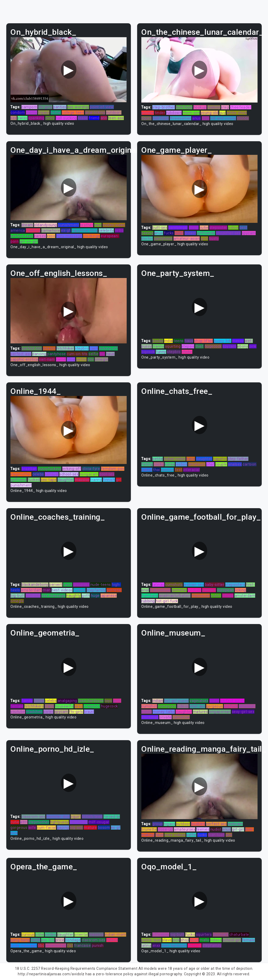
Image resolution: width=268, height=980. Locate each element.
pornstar (114, 590)
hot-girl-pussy (176, 701)
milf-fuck (161, 118)
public (216, 596)
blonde (243, 118)
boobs (158, 341)
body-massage (24, 945)
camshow (181, 717)
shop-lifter (204, 341)
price (60, 940)
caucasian (79, 822)
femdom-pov (113, 469)
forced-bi (112, 817)
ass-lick (48, 940)
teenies (203, 829)
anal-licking (95, 112)
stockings (91, 236)
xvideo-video (114, 225)
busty (214, 239)
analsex (235, 464)
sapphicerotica (85, 230)
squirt (146, 118)
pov (91, 359)
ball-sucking (66, 118)
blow (71, 359)
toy (102, 354)
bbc (41, 945)
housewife (64, 706)
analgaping (67, 701)
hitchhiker (65, 348)
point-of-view (102, 107)
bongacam (89, 474)
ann (104, 118)
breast (190, 233)
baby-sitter (215, 585)
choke (187, 352)
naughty (74, 596)
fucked (34, 480)
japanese (109, 596)
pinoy (50, 118)
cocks (159, 464)
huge (95, 596)
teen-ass (116, 118)
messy (238, 341)
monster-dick (58, 817)
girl (119, 480)
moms (32, 112)
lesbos (181, 464)
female (17, 706)
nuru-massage (69, 236)
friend (94, 118)
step (225, 107)
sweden (209, 590)
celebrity (106, 230)
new (98, 225)
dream (27, 225)
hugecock (213, 346)
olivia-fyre (91, 469)
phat (210, 464)
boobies (198, 824)
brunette (149, 829)
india (168, 341)
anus (196, 118)
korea (170, 464)
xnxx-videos (175, 835)
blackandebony (35, 585)
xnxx (156, 945)
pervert (56, 585)
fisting (147, 464)
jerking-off (108, 348)
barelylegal (178, 228)
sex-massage (53, 596)
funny (161, 352)
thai (157, 470)
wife (32, 828)
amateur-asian (187, 239)
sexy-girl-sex (243, 712)
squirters (204, 934)
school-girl (232, 940)
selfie (93, 354)
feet (179, 470)
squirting (173, 346)
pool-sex (107, 474)
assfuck (231, 706)
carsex (40, 236)
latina (146, 945)
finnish (109, 480)
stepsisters (235, 585)
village (228, 596)
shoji (185, 940)
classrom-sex (33, 817)
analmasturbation (175, 596)
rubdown (174, 113)
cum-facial (46, 828)
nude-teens (101, 585)
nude (179, 233)
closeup (195, 945)
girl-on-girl (29, 241)
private (148, 113)
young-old (210, 113)
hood (194, 940)
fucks (169, 233)
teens (179, 341)
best (243, 228)
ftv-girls (45, 107)
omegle (101, 359)
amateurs (197, 464)
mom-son (191, 113)
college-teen (73, 112)
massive (82, 480)
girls (205, 239)
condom (18, 112)
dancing (39, 354)
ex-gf (66, 230)
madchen (34, 712)
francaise (83, 945)
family (27, 701)
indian (158, 701)
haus (110, 354)
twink (35, 940)
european (225, 590)
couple (221, 464)
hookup (200, 107)
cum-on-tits (77, 354)
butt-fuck (184, 107)
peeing (147, 233)
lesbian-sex (194, 585)
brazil (89, 712)
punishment (68, 225)
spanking (36, 118)
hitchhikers (34, 706)
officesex (161, 934)
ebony (243, 346)
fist (70, 945)
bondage (73, 940)
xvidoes (194, 590)
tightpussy (60, 822)
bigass (44, 112)
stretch (49, 348)
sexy (79, 706)
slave (167, 940)
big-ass (76, 828)
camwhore (51, 230)
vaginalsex (199, 701)
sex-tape (49, 480)
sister (48, 712)
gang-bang (20, 940)
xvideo (51, 934)
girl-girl (238, 829)
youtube (18, 712)
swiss (23, 118)
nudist (216, 829)
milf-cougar (99, 822)
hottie (56, 112)
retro (119, 230)
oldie (40, 934)
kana (191, 459)
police (233, 228)
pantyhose (163, 239)
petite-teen (151, 940)
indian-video (175, 459)
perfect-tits (32, 348)
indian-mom (115, 934)
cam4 (61, 359)
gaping (63, 828)
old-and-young (223, 118)
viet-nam (47, 359)
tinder (160, 113)
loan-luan (216, 835)
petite (81, 359)
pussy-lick (223, 341)
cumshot (149, 706)
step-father (238, 459)
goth (86, 596)
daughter (66, 480)
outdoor (183, 824)
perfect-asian (232, 701)
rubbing (148, 601)
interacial (191, 470)
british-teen (92, 817)
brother (87, 225)
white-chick (237, 113)
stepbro (82, 348)
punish (98, 945)
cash (94, 348)
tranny (158, 346)
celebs (38, 474)
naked (147, 470)
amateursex (185, 829)
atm (24, 822)
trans (49, 706)
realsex (214, 107)
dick (14, 833)
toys (206, 118)
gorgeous (215, 706)
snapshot (92, 706)
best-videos (62, 590)
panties (60, 107)
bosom (104, 828)
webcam (235, 824)
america (18, 230)
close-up (165, 829)
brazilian (29, 469)
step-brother (164, 107)
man (47, 590)
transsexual (160, 590)
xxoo (51, 236)
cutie (204, 228)
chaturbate (239, 934)
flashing (33, 230)
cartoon (250, 464)
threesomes (181, 118)
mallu (204, 940)
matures (200, 712)
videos (183, 706)
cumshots (174, 585)
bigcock (148, 352)
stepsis (188, 346)
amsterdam (31, 590)
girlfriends (206, 233)
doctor (147, 239)
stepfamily (96, 590)
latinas (158, 585)
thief (200, 346)
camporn (29, 107)
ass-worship (78, 107)
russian (167, 470)
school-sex (69, 474)
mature (90, 828)
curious (28, 934)
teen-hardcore (91, 701)
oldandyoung (46, 225)
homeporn (167, 706)
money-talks (164, 712)
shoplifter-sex (228, 233)
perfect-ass (21, 354)
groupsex (81, 585)
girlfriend (19, 480)
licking (240, 590)
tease (83, 118)
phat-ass (197, 706)
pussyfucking (49, 469)
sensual (52, 474)
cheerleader (241, 107)
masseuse (201, 596)
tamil (68, 585)
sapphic (220, 459)
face (160, 835)
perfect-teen (22, 236)
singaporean (220, 712)
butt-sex (160, 228)
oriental (81, 934)
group (158, 824)
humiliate (150, 596)
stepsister (218, 228)
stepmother (21, 474)
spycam (249, 233)
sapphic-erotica (24, 359)
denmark (221, 934)
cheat (194, 228)
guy (223, 113)
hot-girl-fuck (167, 601)
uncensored (56, 945)
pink (253, 346)
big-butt (18, 596)
